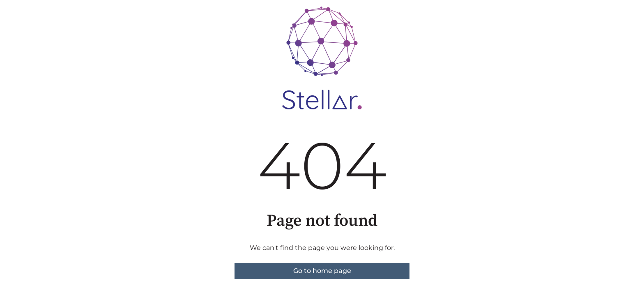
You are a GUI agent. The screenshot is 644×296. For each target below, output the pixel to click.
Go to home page (322, 271)
